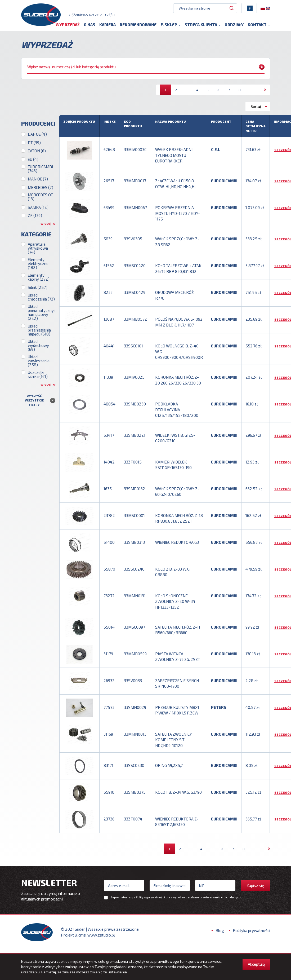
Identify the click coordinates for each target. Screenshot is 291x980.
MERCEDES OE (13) (40, 200)
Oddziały (234, 27)
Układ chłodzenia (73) (41, 300)
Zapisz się (255, 889)
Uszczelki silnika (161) (38, 377)
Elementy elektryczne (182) (38, 267)
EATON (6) (37, 154)
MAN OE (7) (38, 182)
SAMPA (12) (38, 210)
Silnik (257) (38, 290)
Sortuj (256, 109)
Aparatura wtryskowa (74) (38, 251)
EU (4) (33, 162)
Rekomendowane (138, 27)
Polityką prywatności (150, 900)
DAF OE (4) (37, 137)
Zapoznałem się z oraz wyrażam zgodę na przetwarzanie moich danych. (176, 900)
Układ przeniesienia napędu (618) (39, 333)
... (250, 93)
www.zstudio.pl (101, 938)
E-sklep (171, 27)
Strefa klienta (203, 27)
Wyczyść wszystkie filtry (34, 403)
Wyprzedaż (68, 27)
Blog (220, 934)
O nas (89, 27)
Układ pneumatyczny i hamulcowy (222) (42, 315)
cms (82, 938)
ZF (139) (35, 218)
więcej (46, 227)
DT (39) (34, 146)
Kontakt (259, 27)
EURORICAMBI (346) (40, 172)
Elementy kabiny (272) (39, 280)
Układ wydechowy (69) (38, 348)
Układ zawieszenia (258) (39, 364)
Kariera (108, 27)
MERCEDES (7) (41, 190)
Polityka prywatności (251, 934)
